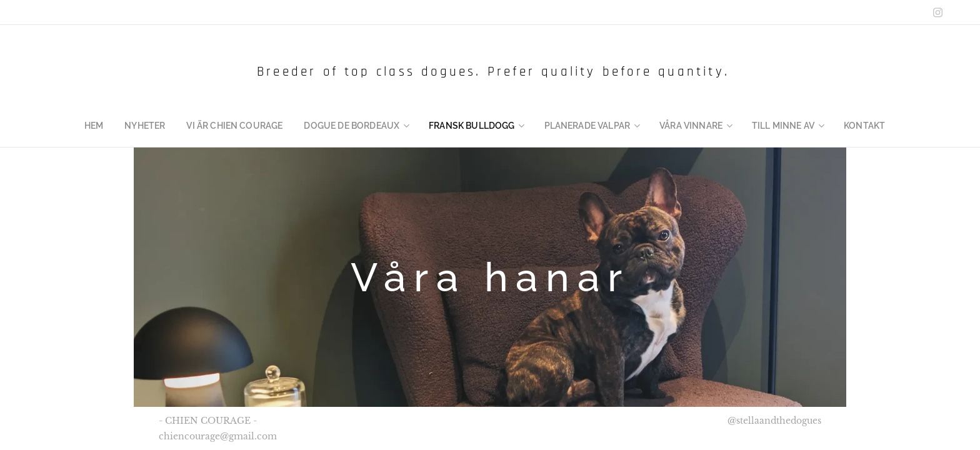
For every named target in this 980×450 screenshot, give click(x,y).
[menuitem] (119, 126)
